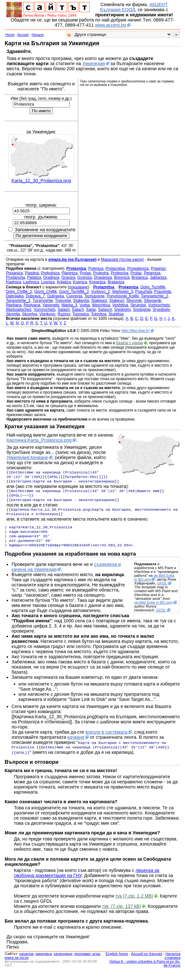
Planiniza (70, 273)
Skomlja (13, 314)
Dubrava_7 (35, 296)
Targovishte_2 (18, 301)
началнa (26, 962)
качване (76, 746)
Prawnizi (158, 268)
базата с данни (129, 343)
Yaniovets (51, 305)
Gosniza (85, 277)
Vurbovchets (159, 305)
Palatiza (34, 277)
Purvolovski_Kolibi (123, 296)
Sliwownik (153, 301)
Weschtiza (101, 305)
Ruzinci (64, 314)
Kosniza (80, 282)
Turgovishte (43, 301)
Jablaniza (158, 277)
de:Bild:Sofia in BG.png (154, 586)
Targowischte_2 (154, 296)
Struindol (138, 305)
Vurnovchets (45, 310)
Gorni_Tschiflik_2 (74, 292)
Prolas (85, 273)
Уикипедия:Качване (27, 457)
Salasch (105, 310)
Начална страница (172, 964)
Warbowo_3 (123, 292)
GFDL (162, 592)
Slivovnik (134, 301)
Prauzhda (144, 292)
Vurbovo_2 (101, 292)
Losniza (48, 282)
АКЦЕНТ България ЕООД (134, 7)
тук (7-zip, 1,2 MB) (134, 904)
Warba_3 (69, 305)
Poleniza (96, 268)
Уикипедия (94, 64)
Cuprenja (74, 296)
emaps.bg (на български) (72, 260)
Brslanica (140, 277)
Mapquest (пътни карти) (122, 260)
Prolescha (119, 273)
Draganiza (103, 277)
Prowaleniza (138, 268)
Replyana (32, 305)
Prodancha (15, 277)
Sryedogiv (161, 310)
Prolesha (101, 273)
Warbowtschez (19, 310)
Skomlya (30, 314)
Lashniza (31, 282)
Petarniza (152, 273)
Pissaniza (14, 273)
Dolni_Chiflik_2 (19, 292)
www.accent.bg (111, 25)
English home (117, 962)
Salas (91, 310)
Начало (38, 35)
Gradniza (51, 277)
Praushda (163, 292)
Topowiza (81, 314)
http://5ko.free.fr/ (135, 331)
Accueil (23, 35)
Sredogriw (142, 310)
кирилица (44, 962)
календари (63, 962)
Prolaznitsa (115, 268)
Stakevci (117, 301)
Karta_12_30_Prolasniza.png (41, 181)
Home (10, 35)
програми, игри (87, 962)
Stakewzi (99, 301)
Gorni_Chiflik (46, 292)
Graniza (68, 277)
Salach (78, 310)
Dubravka (56, 296)
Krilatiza (64, 282)
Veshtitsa (120, 305)
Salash (63, 310)
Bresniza (122, 277)
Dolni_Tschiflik (153, 287)
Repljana (13, 305)
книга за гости (16, 966)
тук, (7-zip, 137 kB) (121, 915)
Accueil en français (147, 962)
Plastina (32, 273)
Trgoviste (63, 301)
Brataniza (116, 282)
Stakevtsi (81, 301)
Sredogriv (123, 310)
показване (78, 287)
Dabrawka (15, 296)
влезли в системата (106, 740)
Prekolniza (50, 273)
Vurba (84, 305)
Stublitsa (116, 314)
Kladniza (13, 282)
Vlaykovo (47, 314)
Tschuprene (94, 296)
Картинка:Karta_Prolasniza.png (39, 440)
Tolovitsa (99, 314)
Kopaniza (97, 282)
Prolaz (136, 273)
